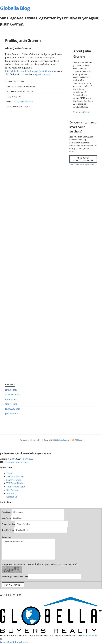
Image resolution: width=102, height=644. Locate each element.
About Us (11, 493)
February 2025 (12, 409)
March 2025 (11, 404)
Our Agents (12, 490)
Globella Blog (15, 8)
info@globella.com (18, 462)
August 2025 (11, 399)
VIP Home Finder (15, 483)
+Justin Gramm (43, 74)
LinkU (33, 440)
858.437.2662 (27, 459)
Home (9, 473)
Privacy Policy (90, 636)
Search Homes (14, 480)
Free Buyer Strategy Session (83, 159)
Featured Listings (15, 476)
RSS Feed (77, 440)
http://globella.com (24, 101)
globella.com (63, 440)
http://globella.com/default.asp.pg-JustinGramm (29, 71)
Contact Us (12, 497)
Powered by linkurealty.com (14, 642)
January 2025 (12, 414)
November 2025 (13, 395)
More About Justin (82, 112)
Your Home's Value (16, 487)
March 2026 (11, 390)
